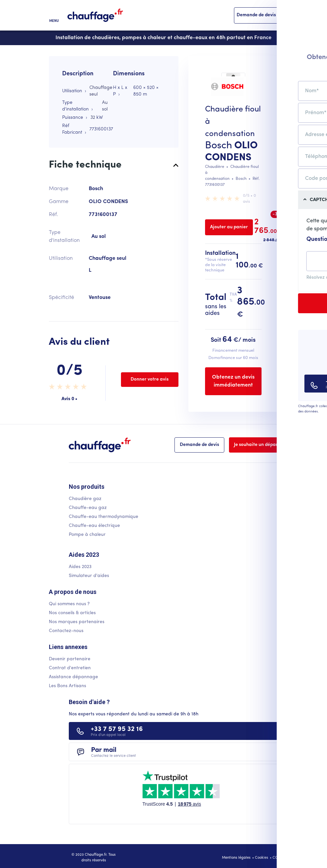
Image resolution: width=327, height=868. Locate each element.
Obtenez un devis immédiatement (233, 381)
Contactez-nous (66, 631)
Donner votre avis (150, 379)
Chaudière (215, 167)
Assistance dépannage (73, 677)
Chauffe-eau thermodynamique (104, 517)
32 (93, 118)
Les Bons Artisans (67, 686)
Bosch (218, 146)
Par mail (113, 752)
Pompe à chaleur (87, 535)
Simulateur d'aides (89, 576)
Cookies (262, 858)
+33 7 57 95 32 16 (117, 731)
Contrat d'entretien (70, 668)
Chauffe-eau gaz (88, 508)
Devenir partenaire (70, 659)
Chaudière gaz (85, 499)
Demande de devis (256, 15)
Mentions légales (236, 858)
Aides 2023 (80, 567)
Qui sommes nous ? (69, 604)
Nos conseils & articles (72, 613)
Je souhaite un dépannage (262, 445)
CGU (276, 858)
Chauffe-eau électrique (94, 526)
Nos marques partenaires (77, 622)
